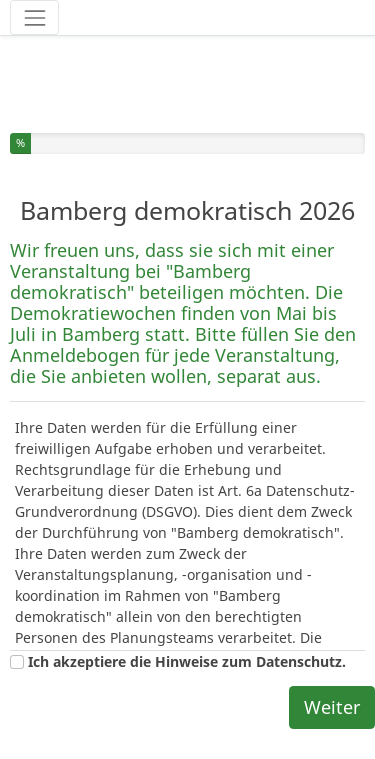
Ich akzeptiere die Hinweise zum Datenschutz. (187, 661)
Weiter (332, 707)
